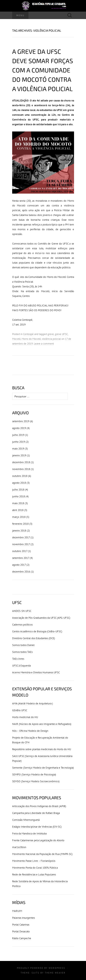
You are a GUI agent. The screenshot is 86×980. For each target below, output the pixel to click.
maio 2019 (18, 449)
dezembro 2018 (21, 462)
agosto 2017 (19, 565)
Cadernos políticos (22, 625)
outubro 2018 (20, 476)
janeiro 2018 (19, 531)
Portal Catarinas (21, 925)
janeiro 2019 (19, 455)
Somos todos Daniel (23, 645)
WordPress (57, 968)
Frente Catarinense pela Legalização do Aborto (38, 840)
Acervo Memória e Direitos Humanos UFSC (36, 672)
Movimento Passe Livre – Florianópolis (34, 861)
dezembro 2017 (21, 537)
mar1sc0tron (19, 847)
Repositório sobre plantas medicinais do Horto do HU (42, 749)
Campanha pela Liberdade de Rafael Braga (36, 813)
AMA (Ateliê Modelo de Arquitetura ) (33, 703)
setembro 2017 (21, 558)
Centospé (28, 334)
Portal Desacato (21, 931)
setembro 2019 (21, 421)
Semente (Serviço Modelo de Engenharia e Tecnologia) (43, 768)
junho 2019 (19, 442)
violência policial (51, 339)
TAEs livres (18, 659)
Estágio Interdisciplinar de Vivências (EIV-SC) (37, 827)
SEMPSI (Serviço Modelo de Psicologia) (34, 774)
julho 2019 (18, 435)
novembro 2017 (21, 544)
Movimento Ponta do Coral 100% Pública (35, 868)
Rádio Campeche (22, 938)
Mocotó (16, 339)
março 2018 (19, 517)
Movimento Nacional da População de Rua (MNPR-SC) (42, 854)
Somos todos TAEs (22, 652)
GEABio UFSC (20, 710)
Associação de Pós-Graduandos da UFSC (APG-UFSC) (41, 618)
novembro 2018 (21, 469)
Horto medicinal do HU (25, 717)
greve (51, 334)
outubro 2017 (20, 551)
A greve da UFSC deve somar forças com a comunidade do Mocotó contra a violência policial (43, 70)
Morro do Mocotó (31, 339)
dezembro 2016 (21, 572)
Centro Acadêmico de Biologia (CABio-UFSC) (37, 631)
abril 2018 (18, 510)
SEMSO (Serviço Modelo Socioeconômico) (36, 781)
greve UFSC (61, 334)
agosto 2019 (19, 428)
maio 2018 (18, 503)
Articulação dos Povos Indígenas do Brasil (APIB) (39, 806)
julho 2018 (18, 490)
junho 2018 (19, 496)
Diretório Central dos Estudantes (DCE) (34, 638)
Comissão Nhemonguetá (26, 820)
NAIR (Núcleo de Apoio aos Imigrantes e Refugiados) (42, 724)
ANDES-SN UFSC (22, 611)
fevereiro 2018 (20, 524)
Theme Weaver (55, 973)
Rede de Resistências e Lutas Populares (34, 875)
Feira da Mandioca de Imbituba (29, 834)
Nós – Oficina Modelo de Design (30, 731)
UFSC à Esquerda (21, 666)
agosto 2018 (19, 483)
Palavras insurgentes (24, 918)
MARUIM (17, 911)
